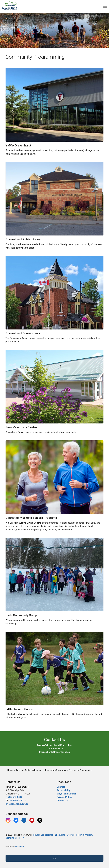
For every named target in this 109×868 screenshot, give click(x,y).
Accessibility (63, 790)
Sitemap (61, 787)
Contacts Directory (15, 838)
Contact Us (63, 801)
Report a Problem (84, 835)
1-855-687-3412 (17, 801)
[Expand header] (105, 6)
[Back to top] (54, 858)
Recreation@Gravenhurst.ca (54, 752)
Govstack (20, 847)
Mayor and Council (67, 794)
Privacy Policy (64, 797)
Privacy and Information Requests (49, 835)
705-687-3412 (15, 797)
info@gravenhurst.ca (17, 804)
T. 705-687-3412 (55, 749)
